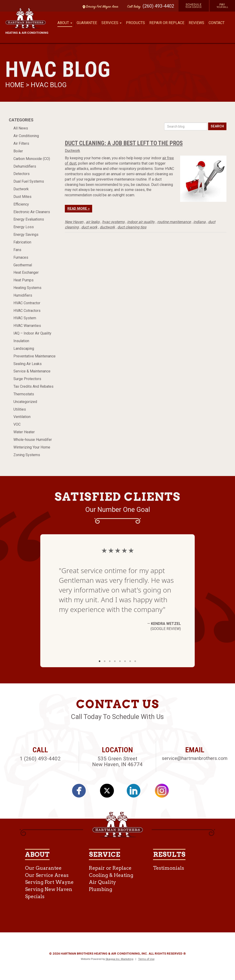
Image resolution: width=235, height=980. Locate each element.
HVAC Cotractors (27, 311)
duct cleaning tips (132, 227)
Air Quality (102, 882)
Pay (222, 6)
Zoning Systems (27, 455)
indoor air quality (141, 222)
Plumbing (101, 889)
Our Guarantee (43, 868)
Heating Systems (27, 288)
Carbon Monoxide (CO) (32, 159)
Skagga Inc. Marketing (119, 959)
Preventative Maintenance (34, 356)
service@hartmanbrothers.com (195, 758)
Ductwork (21, 189)
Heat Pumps (23, 280)
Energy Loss (24, 227)
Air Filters (21, 143)
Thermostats (24, 394)
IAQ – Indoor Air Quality (32, 333)
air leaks (93, 222)
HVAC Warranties (27, 326)
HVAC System (25, 318)
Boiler (18, 151)
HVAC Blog (49, 85)
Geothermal (23, 265)
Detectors (22, 174)
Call (133, 7)
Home (16, 85)
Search (217, 126)
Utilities (20, 409)
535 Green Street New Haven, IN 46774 (117, 761)
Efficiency (21, 204)
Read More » (78, 209)
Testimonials (169, 868)
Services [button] (111, 23)
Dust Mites (22, 197)
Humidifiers (23, 295)
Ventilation (22, 417)
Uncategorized (25, 402)
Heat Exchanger (26, 272)
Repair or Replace (167, 23)
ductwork (107, 227)
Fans (17, 250)
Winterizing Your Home (32, 447)
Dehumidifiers (25, 166)
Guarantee (87, 23)
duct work (89, 227)
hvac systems (113, 222)
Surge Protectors (27, 379)
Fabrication (22, 242)
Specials (35, 896)
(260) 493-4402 (158, 6)
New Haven (74, 222)
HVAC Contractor (27, 303)
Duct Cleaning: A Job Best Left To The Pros (124, 143)
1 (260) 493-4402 (40, 759)
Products (135, 23)
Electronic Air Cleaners (32, 212)
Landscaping (24, 349)
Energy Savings (26, 235)
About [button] (65, 23)
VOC (17, 424)
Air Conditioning (26, 136)
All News (21, 128)
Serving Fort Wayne (49, 882)
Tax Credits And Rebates (33, 386)
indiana (199, 222)
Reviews (196, 23)
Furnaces (21, 257)
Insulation (21, 341)
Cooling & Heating (111, 875)
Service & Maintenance (32, 371)
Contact (217, 23)
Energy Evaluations (29, 219)
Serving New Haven (49, 889)
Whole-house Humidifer (33, 440)
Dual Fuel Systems (29, 181)
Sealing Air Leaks (28, 364)
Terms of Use (146, 959)
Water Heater (24, 432)
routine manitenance (174, 222)
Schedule (194, 6)
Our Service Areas (47, 875)
